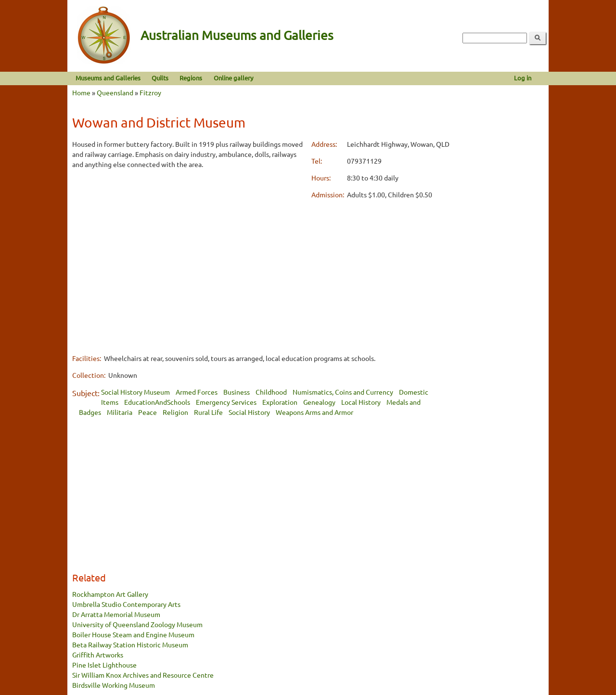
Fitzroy (150, 92)
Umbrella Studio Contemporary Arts (126, 604)
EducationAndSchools (157, 402)
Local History (361, 402)
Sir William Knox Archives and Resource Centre (143, 675)
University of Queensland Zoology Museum (137, 624)
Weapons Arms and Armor (314, 412)
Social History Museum (135, 392)
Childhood (271, 392)
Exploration (280, 402)
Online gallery (233, 78)
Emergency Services (226, 402)
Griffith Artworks (98, 655)
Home (81, 92)
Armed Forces (197, 392)
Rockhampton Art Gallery (110, 594)
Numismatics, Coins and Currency (343, 392)
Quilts (160, 78)
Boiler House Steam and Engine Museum (133, 634)
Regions (191, 78)
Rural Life (208, 412)
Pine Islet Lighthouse (104, 665)
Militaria (120, 412)
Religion (175, 412)
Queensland (115, 92)
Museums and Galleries (108, 78)
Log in (523, 78)
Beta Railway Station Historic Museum (130, 644)
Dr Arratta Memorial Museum (116, 614)
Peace (148, 412)
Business (237, 392)
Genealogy (319, 402)
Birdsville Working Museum (114, 685)
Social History (249, 412)
